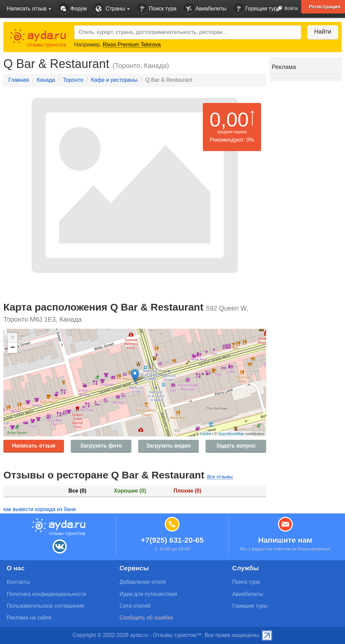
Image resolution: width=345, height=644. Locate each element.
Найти (321, 32)
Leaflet (206, 434)
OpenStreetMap (231, 434)
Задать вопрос (236, 446)
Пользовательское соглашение (45, 606)
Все (77, 491)
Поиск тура (156, 9)
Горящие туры (257, 9)
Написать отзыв (34, 446)
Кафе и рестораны (114, 80)
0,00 (229, 120)
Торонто (73, 80)
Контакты (18, 582)
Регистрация (324, 7)
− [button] (13, 348)
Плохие (187, 491)
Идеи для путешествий (148, 594)
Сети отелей (135, 606)
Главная (19, 80)
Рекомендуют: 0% (232, 140)
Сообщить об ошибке (146, 618)
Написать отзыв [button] (29, 9)
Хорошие (130, 491)
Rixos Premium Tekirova (132, 45)
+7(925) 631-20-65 (172, 540)
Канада (46, 80)
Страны (112, 9)
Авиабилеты (205, 9)
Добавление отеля (143, 582)
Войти (285, 9)
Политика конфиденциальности (46, 594)
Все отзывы (220, 477)
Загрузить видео (168, 446)
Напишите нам (285, 540)
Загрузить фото (101, 446)
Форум (72, 9)
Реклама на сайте (29, 618)
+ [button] (13, 338)
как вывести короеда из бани (40, 509)
